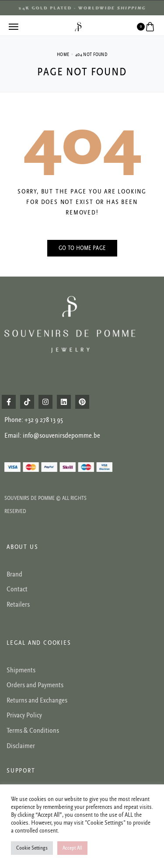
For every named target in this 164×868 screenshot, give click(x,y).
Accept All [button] (72, 848)
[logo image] (78, 26)
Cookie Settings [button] (32, 848)
